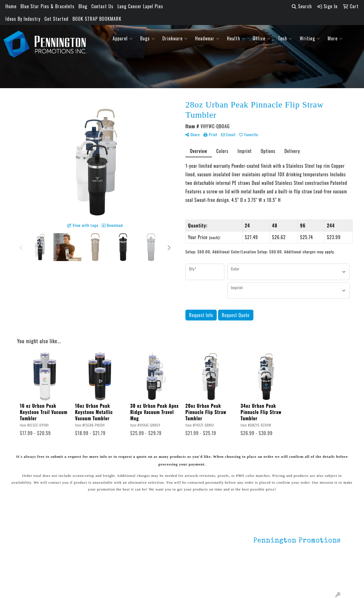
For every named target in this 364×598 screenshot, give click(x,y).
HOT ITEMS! (89, 554)
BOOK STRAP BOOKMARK (97, 19)
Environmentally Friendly (93, 543)
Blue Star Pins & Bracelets (47, 6)
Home (11, 6)
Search (302, 6)
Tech (285, 38)
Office (262, 38)
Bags (148, 38)
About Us (32, 539)
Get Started (56, 19)
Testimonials (36, 555)
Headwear (207, 38)
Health (236, 38)
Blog (83, 6)
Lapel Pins (87, 531)
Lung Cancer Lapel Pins (140, 6)
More (335, 38)
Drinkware (175, 38)
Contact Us (102, 6)
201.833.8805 (327, 572)
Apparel (123, 38)
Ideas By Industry (23, 19)
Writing (310, 38)
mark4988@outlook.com (316, 579)
